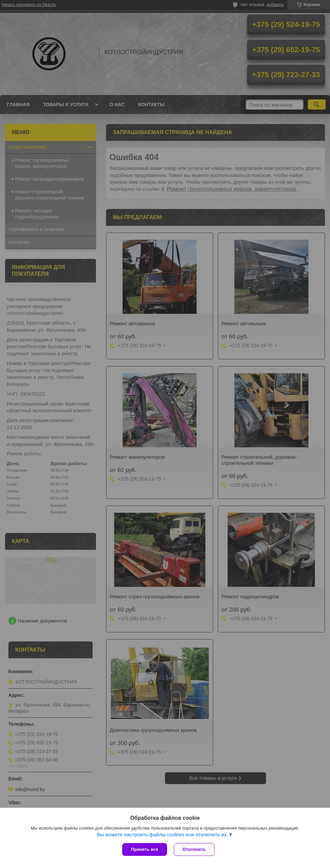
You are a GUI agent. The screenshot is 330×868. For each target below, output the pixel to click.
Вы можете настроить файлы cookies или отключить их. (162, 834)
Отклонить (194, 849)
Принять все (145, 849)
